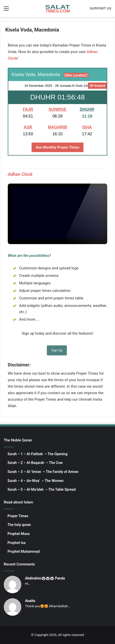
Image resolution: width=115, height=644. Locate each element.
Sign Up (57, 350)
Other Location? (76, 75)
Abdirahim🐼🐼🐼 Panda (45, 578)
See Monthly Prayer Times (57, 147)
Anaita (30, 601)
